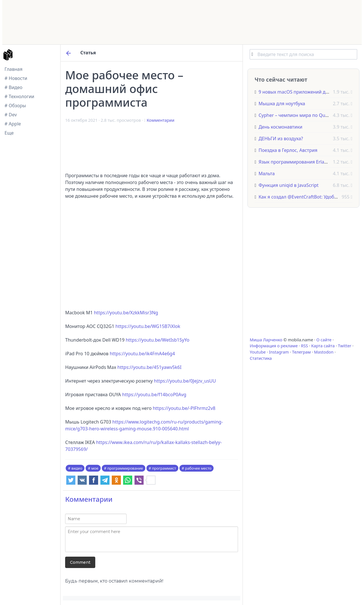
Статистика (261, 358)
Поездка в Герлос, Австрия (288, 150)
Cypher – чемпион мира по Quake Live (300, 115)
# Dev (11, 115)
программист (164, 468)
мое (95, 468)
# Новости (16, 78)
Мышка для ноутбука (282, 104)
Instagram (279, 352)
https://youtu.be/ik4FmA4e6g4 (142, 354)
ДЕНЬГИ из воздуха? (281, 139)
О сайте (324, 340)
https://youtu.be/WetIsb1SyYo (158, 340)
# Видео (14, 87)
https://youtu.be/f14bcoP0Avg (154, 395)
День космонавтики (280, 127)
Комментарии (161, 120)
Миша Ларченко (266, 340)
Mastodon (324, 352)
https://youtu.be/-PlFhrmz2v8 (184, 408)
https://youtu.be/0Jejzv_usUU (185, 381)
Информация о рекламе (274, 346)
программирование (125, 468)
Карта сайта (323, 346)
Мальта (267, 174)
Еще (9, 133)
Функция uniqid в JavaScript (288, 185)
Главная (14, 69)
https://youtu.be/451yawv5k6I (149, 367)
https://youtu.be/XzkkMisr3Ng (126, 313)
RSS (304, 346)
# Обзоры (15, 106)
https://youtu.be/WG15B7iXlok (148, 326)
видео (77, 468)
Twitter (345, 346)
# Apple (13, 124)
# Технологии (19, 96)
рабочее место (198, 468)
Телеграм (301, 352)
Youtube (258, 352)
